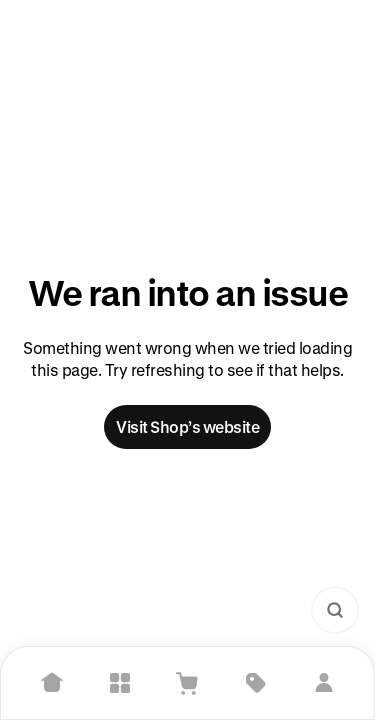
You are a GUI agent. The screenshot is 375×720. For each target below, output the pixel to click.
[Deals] (256, 683)
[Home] (52, 683)
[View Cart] (188, 683)
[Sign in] (324, 683)
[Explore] (120, 683)
